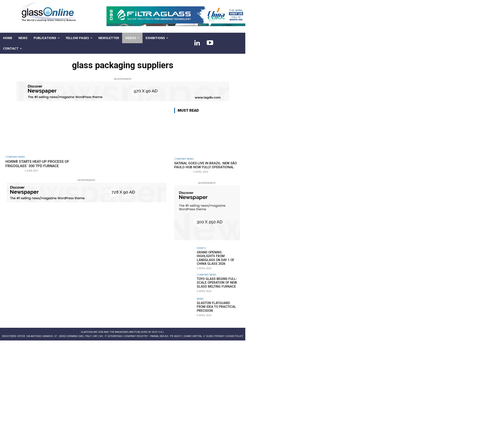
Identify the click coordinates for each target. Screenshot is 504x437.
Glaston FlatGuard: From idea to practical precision (218, 306)
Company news (15, 157)
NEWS (200, 298)
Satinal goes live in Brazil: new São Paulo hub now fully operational (206, 165)
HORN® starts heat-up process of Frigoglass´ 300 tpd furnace (40, 164)
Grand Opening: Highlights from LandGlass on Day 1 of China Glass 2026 (215, 258)
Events (201, 248)
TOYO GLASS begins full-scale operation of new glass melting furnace (216, 282)
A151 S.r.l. (158, 332)
